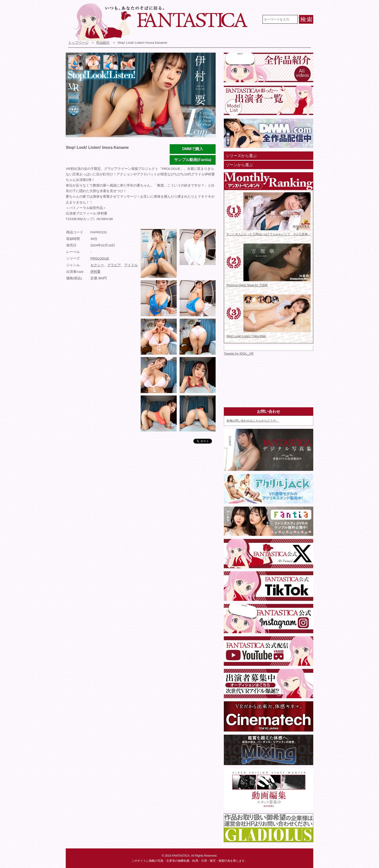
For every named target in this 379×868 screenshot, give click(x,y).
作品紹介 (103, 43)
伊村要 (95, 272)
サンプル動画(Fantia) (193, 160)
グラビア (114, 265)
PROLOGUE (100, 258)
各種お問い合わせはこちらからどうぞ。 (253, 421)
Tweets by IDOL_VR (239, 354)
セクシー (97, 265)
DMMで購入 (193, 149)
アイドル (131, 265)
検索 (306, 19)
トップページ (78, 43)
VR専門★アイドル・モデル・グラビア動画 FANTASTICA (164, 22)
